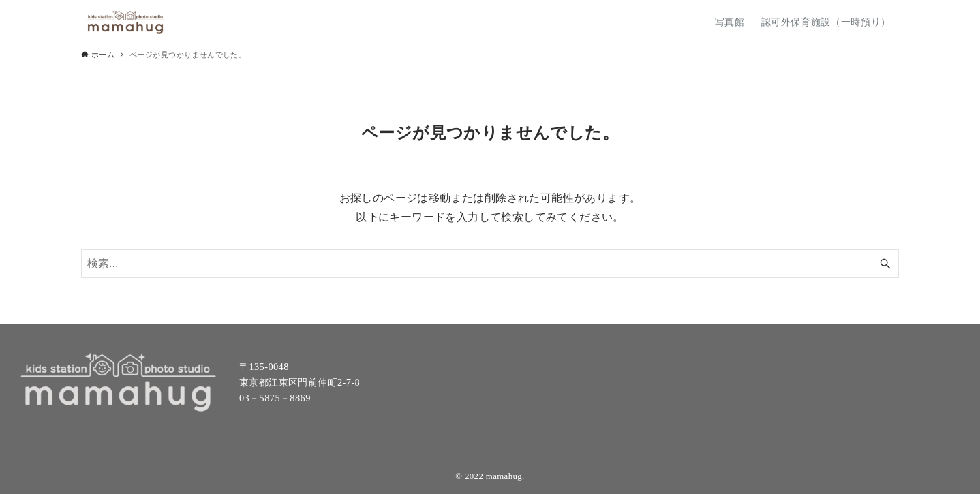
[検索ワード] (490, 264)
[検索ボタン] (885, 264)
